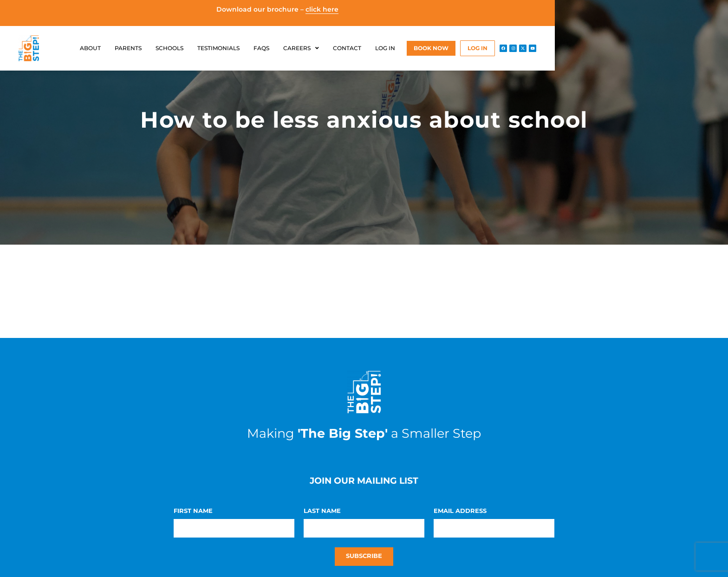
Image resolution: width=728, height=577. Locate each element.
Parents (128, 48)
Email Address (460, 511)
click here (322, 9)
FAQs (261, 48)
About (90, 48)
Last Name (322, 511)
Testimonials (218, 48)
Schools (169, 48)
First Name (193, 511)
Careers (301, 48)
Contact (347, 48)
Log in (385, 48)
